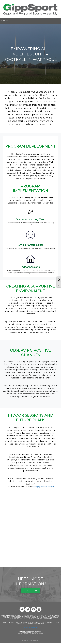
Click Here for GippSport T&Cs (30, 628)
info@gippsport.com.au (44, 487)
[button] (3, 21)
